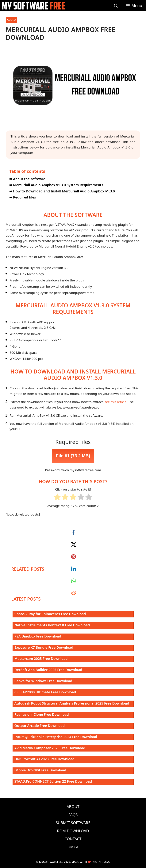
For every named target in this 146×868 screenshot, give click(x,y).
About (73, 807)
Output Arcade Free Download (40, 726)
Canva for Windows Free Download (43, 681)
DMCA (73, 847)
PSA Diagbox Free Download (38, 636)
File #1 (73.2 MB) (73, 456)
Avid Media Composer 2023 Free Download (50, 748)
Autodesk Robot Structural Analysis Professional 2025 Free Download (72, 703)
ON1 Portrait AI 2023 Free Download (44, 759)
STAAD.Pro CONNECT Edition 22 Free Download (53, 781)
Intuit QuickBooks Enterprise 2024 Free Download (56, 737)
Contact (73, 839)
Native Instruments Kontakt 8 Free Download (52, 625)
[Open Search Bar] (116, 6)
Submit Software (73, 823)
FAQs (73, 815)
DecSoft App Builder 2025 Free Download (48, 670)
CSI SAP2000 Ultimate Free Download (45, 692)
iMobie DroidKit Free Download (40, 770)
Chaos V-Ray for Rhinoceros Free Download (50, 614)
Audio (11, 20)
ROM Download (73, 831)
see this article (115, 402)
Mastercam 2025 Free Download (41, 659)
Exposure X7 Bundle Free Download (44, 647)
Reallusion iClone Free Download (42, 714)
